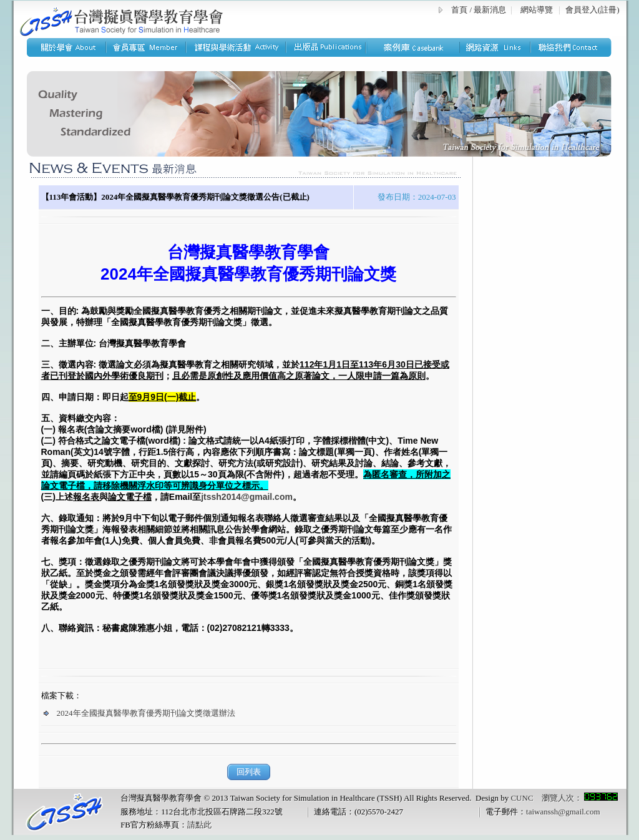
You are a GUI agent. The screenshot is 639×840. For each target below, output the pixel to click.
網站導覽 (537, 10)
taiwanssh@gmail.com (563, 812)
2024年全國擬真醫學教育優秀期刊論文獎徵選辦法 (139, 713)
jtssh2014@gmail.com (247, 497)
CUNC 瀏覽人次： (564, 798)
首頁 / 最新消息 (479, 10)
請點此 (199, 825)
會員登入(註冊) (593, 10)
